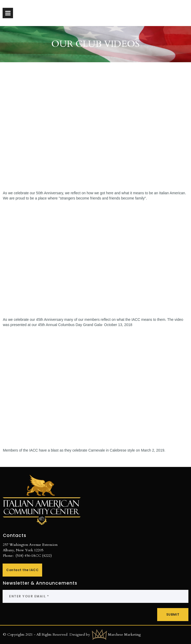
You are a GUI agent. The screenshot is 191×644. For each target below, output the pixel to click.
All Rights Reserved (52, 634)
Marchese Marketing (124, 634)
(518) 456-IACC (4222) (34, 556)
